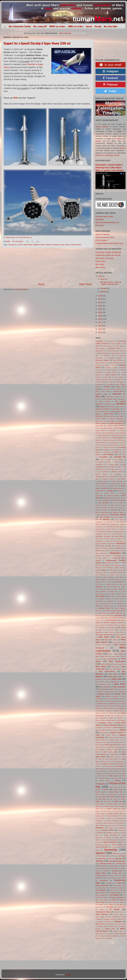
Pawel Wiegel (121, 773)
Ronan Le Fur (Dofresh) (115, 818)
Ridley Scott (99, 809)
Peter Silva (105, 778)
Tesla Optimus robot (119, 886)
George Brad (100, 529)
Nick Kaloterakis (118, 742)
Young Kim (109, 934)
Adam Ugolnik (100, 348)
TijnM (121, 902)
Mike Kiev (120, 716)
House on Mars (105, 546)
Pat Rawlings (119, 766)
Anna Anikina (119, 377)
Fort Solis (119, 520)
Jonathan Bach (111, 584)
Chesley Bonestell (109, 440)
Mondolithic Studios (105, 723)
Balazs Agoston (104, 401)
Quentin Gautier (101, 792)
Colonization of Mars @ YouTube (108, 255)
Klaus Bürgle (122, 596)
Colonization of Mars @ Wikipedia (108, 252)
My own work (100, 730)
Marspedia (99, 219)
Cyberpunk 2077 (101, 464)
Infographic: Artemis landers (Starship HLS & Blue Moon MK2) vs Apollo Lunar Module (109, 168)
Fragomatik (99, 522)
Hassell (111, 544)
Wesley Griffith (102, 926)
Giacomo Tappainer (107, 532)
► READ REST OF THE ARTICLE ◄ (18, 238)
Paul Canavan (111, 769)
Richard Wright (109, 806)
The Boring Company (117, 888)
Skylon (98, 840)
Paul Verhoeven (101, 771)
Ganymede (113, 524)
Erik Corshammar (104, 500)
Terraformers (104, 880)
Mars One (106, 679)
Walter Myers (100, 924)
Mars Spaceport (119, 687)
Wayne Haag (121, 924)
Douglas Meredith (118, 488)
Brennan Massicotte (117, 419)
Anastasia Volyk (110, 370)
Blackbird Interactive (102, 409)
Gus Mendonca (118, 541)
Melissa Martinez (109, 708)
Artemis (107, 387)
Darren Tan (122, 469)
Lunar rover (99, 620)
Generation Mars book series (114, 527)
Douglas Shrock (100, 491)
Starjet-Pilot (102, 858)
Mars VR (113, 689)
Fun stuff (119, 522)
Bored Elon (110, 416)
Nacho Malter (113, 730)
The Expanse (101, 890)
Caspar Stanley (102, 435)
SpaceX (89, 26)
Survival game (117, 873)
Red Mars (102, 799)
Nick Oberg (99, 745)
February (104, 288)
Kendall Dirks (114, 592)
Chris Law (122, 443)
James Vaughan (101, 570)
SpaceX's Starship (102, 234)
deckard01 (118, 474)
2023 (100, 303)
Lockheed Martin (104, 608)
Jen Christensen (101, 575)
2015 (100, 329)
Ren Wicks (107, 802)
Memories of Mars (104, 711)
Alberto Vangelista (103, 353)
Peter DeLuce (114, 776)
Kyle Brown (99, 601)
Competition (103, 457)
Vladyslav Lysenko (109, 919)
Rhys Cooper (100, 804)
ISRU (124, 563)
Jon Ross (99, 584)
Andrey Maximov (111, 375)
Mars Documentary (110, 659)
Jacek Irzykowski (103, 565)
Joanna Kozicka (108, 577)
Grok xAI (120, 539)
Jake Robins (108, 568)
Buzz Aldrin (99, 426)
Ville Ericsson (113, 917)
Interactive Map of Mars (104, 216)
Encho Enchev (109, 498)
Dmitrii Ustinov (121, 479)
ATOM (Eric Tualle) (112, 397)
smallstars (122, 840)
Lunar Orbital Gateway (115, 618)
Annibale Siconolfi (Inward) (104, 380)
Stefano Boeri (113, 866)
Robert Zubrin (107, 811)
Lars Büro (120, 601)
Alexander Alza (109, 356)
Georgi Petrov (112, 529)
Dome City (122, 484)
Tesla (119, 883)
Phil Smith (122, 778)
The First (113, 890)
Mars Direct (100, 264)
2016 (100, 326)
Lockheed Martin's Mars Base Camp (109, 243)
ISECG (117, 563)
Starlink (111, 859)
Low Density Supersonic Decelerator (114, 611)
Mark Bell (111, 627)
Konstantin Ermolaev (104, 599)
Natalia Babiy (104, 733)
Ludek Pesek (102, 613)
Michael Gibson (100, 713)
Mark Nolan (28, 245)
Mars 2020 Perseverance (104, 635)
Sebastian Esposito (112, 833)
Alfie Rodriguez (114, 363)
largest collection (102, 127)
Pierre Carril (113, 787)
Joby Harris (120, 577)
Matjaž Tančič (100, 701)
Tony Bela (110, 907)
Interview (109, 563)
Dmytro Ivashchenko (102, 484)
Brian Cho (99, 421)
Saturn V (112, 828)
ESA (121, 503)
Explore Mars (101, 261)
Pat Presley (108, 766)
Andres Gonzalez (112, 372)
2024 (100, 299)
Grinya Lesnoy (110, 539)
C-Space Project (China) (115, 426)
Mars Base (104, 637)
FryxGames (109, 522)
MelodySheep (121, 708)
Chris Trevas (113, 445)
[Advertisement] (47, 265)
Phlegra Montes (104, 781)
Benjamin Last (110, 404)
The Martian (114, 895)
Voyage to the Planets (105, 922)
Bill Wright (111, 407)
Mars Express (106, 664)
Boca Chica (109, 414)
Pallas (97, 764)
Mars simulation (105, 687)
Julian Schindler (118, 589)
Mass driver (108, 699)
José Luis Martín (112, 587)
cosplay (109, 462)
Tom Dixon (120, 905)
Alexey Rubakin (118, 360)
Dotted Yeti (106, 488)
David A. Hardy (117, 472)
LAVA (97, 604)
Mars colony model (116, 654)
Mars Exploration (117, 661)
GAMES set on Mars (76, 26)
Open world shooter (110, 752)
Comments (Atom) (21, 289)
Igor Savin (115, 551)
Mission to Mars (100, 720)
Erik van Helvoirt (120, 500)
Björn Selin (120, 407)
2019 (100, 316)
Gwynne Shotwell (101, 544)
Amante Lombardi (111, 368)
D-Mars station (114, 464)
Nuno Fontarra (108, 747)
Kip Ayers (112, 596)
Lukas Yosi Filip (106, 615)
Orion (100, 759)
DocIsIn (113, 484)
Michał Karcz (113, 713)
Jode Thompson (101, 580)
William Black (110, 929)
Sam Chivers (119, 823)
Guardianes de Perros (103, 541)
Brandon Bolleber (101, 419)
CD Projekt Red (114, 435)
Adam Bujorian (107, 346)
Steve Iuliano (115, 868)
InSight (107, 556)
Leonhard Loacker (109, 606)
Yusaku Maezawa (120, 934)
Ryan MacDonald (112, 821)
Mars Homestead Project (118, 669)
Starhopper (122, 856)
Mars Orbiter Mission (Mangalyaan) (107, 682)
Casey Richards (121, 433)
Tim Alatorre (99, 905)
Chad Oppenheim (103, 438)
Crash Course (119, 462)
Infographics (115, 553)
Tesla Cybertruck (102, 885)
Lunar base (118, 615)
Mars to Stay (100, 267)
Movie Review (118, 727)
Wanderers (111, 924)
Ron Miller (101, 818)
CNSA (116, 452)
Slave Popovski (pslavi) (109, 840)
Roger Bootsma (114, 813)
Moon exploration (111, 725)
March (103, 279)
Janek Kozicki (113, 570)
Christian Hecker (108, 447)
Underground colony (103, 912)
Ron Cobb (122, 816)
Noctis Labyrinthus (111, 745)
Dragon (110, 491)
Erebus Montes (121, 498)
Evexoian (120, 508)
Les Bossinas (121, 606)
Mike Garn (111, 716)
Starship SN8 (121, 863)
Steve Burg (105, 868)
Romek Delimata (111, 816)
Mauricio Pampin (108, 706)
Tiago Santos (112, 902)
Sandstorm (100, 828)
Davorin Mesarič (102, 474)
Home (41, 284)
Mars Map (113, 674)
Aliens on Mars (110, 365)
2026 (100, 276)
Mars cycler (116, 656)
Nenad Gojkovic (101, 740)
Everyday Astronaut (108, 508)
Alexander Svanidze (115, 358)
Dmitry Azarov (103, 481)
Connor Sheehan (106, 460)
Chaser (98, 440)
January (103, 292)
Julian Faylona (106, 589)
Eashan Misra (109, 493)
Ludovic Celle (115, 613)
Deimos (113, 476)
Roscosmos (99, 821)
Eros (114, 503)
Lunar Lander (100, 618)
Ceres (124, 435)
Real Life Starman (108, 797)
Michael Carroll (118, 711)
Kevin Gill (120, 594)
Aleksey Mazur (116, 353)
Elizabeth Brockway (113, 496)
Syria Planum (114, 875)
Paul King (120, 769)
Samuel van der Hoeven (115, 825)
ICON (107, 551)
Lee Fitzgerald (119, 604)
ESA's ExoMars (101, 240)
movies (119, 139)
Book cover (99, 416)
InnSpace (98, 556)
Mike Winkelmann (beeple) (104, 718)
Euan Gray (114, 505)
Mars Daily (100, 225)
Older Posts (85, 284)
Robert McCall (112, 809)
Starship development (117, 861)
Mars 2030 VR (121, 635)
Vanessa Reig (118, 914)
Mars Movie (113, 677)
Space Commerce (111, 842)
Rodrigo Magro (100, 814)
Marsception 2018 (111, 692)
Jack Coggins (115, 565)
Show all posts (65, 33)
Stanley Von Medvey (119, 853)
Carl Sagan (119, 428)
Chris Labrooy (113, 443)
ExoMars (114, 510)
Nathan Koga (110, 735)
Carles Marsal (100, 431)
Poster (106, 789)
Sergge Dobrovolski (110, 835)
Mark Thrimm (109, 632)
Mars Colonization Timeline (20, 26)
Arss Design (109, 384)
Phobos (118, 781)
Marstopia (122, 692)
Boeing (121, 414)
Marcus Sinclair (100, 625)
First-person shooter (118, 515)
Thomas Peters (103, 900)
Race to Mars (100, 794)
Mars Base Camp (111, 640)
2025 (100, 296)
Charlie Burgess (117, 438)
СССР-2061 (106, 938)
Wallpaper (118, 922)
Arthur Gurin (116, 389)
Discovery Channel (107, 479)
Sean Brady (122, 830)
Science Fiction (108, 830)
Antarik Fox (119, 380)
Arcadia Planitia (100, 382)
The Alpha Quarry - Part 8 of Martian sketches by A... (110, 283)
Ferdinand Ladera (118, 512)
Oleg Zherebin (100, 750)
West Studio (114, 926)
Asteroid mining (101, 394)
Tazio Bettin (122, 878)
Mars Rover (120, 684)
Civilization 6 (106, 450)
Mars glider (115, 667)
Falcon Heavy (105, 512)
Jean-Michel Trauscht (117, 572)
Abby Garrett (116, 344)
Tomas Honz (99, 907)
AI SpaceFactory (112, 351)
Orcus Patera (121, 757)
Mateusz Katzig (119, 699)
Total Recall (121, 907)
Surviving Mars (101, 875)
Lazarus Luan (106, 604)
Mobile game (122, 720)
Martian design (104, 694)
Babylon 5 (122, 399)
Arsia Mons (99, 384)
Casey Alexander (108, 433)
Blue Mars (116, 409)
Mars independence (107, 671)
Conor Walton (119, 460)
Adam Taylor (119, 346)
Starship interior (105, 863)
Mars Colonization (110, 649)
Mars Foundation (118, 664)
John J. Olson (107, 582)
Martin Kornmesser (112, 697)
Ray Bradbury (112, 794)
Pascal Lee (122, 764)
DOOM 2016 (113, 486)
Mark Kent (102, 630)
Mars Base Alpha (111, 26)
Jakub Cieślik (119, 568)
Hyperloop (119, 548)
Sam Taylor (100, 825)
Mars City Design (104, 645)
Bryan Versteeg (116, 423)
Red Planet (114, 799)
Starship (98, 26)
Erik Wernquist (104, 503)
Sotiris (99, 842)
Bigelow (102, 407)
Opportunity (114, 754)
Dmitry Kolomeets (117, 481)
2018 (100, 319)
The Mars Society (114, 893)
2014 (100, 332)
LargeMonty (110, 601)
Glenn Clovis (119, 532)
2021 (100, 309)
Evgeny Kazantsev (101, 510)
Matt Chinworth (111, 701)
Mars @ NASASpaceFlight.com (107, 222)
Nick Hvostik (107, 742)
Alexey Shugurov (101, 363)
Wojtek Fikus (118, 931)
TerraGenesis (110, 883)
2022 (100, 306)
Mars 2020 (120, 632)
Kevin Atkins (111, 594)
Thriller (113, 900)
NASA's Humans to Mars (105, 237)
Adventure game (114, 348)
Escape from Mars (101, 505)
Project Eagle (118, 789)
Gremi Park (99, 539)
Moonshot (108, 728)
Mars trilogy (103, 689)
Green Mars (119, 536)
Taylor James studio (109, 878)
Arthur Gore (106, 389)
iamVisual (99, 551)
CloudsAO (107, 452)
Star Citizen (102, 856)
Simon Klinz (119, 837)
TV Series (114, 909)
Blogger (68, 975)
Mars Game (101, 666)
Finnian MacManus (101, 515)
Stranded (106, 871)
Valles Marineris (102, 914)
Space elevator (117, 845)
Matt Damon (122, 701)
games (98, 141)
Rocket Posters (118, 811)
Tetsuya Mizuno (102, 888)
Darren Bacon (111, 469)
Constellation (99, 462)
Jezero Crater (115, 575)
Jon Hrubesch (118, 582)
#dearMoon (99, 341)
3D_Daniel (111, 341)
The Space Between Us (117, 897)
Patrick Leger (100, 769)
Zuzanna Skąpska (112, 936)
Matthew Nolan (39, 245)
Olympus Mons (113, 749)
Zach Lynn (101, 936)
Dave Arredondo (103, 472)
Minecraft (120, 718)
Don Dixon (102, 486)
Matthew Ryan (113, 704)
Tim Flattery (110, 905)
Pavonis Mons (110, 773)
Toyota (101, 910)
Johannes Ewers (114, 580)
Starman (119, 858)
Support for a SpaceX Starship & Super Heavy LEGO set (37, 43)
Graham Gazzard (117, 534)
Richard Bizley (112, 804)
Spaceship (111, 850)
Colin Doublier (108, 454)
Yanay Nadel (99, 934)
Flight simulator (105, 517)
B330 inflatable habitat (110, 399)
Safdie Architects (108, 823)
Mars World (122, 689)
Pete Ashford (102, 776)
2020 (100, 313)
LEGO (20, 245)
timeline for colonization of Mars (107, 155)
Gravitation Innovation (103, 536)
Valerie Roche (76, 245)
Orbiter (112, 757)
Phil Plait (114, 778)
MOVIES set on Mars (57, 26)
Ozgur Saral (106, 761)
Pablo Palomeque (118, 761)
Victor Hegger (100, 917)
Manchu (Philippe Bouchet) (113, 623)
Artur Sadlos (106, 391)
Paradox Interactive (108, 764)
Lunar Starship (111, 620)
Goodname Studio (101, 534)
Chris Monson (102, 445)
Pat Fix (100, 766)
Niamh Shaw (114, 740)
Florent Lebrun (118, 517)
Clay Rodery (116, 450)
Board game (116, 411)
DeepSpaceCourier (101, 476)
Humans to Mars (108, 548)
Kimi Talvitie (100, 596)
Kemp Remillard (101, 592)
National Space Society (116, 738)
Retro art (118, 801)
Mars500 (100, 692)
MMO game (111, 720)
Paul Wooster (114, 771)
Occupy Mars (119, 747)
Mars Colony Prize (102, 656)
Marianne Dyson (113, 625)
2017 (100, 322)
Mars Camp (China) (119, 642)
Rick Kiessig (120, 806)
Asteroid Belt (118, 391)
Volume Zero (122, 919)
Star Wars (112, 856)
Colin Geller (122, 454)
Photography (100, 784)
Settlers (109, 837)
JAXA (106, 572)
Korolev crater (119, 599)
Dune (97, 493)
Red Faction (121, 797)
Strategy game (117, 871)
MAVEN (118, 706)
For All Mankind (102, 519)
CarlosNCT (113, 431)
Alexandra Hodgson (102, 360)
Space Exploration (102, 847)
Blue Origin (105, 411)
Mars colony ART (40, 26)
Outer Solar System (112, 759)
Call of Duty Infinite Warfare (104, 428)
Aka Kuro (123, 351)
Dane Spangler (110, 467)
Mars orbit (117, 679)
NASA (123, 730)
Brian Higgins (110, 421)
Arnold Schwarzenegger (116, 382)
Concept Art (13, 245)
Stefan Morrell (102, 866)
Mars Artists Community (104, 258)
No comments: (18, 241)
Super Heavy (65, 245)
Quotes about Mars (116, 792)
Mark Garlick (121, 627)
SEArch (100, 833)
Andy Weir (107, 377)
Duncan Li (120, 491)
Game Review (101, 524)
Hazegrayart (121, 543)
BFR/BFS (121, 404)
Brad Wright (120, 416)
